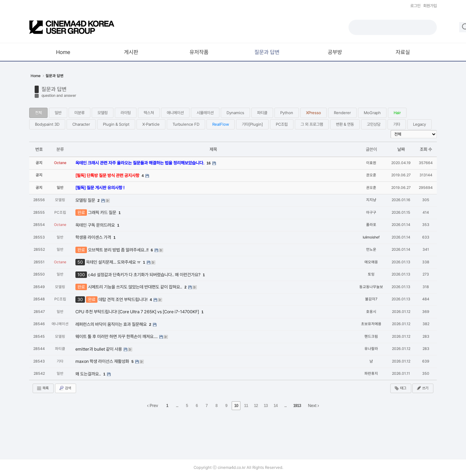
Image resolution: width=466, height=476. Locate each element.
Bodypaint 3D (47, 124)
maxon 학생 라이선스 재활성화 (103, 361)
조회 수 (426, 149)
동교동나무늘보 (371, 287)
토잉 (371, 274)
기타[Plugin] (252, 124)
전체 (38, 113)
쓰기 (422, 388)
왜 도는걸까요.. (89, 374)
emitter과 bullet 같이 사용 (99, 349)
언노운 (371, 250)
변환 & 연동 (345, 124)
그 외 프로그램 (312, 124)
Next (313, 406)
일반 (58, 113)
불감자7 (371, 299)
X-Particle (151, 124)
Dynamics (235, 113)
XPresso (313, 113)
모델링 (103, 113)
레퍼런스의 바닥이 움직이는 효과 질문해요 (112, 324)
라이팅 (126, 113)
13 (265, 406)
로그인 (415, 6)
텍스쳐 (149, 113)
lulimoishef (371, 237)
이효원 (371, 163)
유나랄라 (371, 349)
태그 (400, 388)
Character (81, 124)
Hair (397, 113)
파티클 (262, 113)
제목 (213, 149)
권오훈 (371, 175)
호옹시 (371, 312)
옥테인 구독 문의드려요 (96, 225)
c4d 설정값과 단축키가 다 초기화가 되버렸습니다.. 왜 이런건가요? (145, 275)
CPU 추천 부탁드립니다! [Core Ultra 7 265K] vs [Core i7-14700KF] (138, 312)
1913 (297, 406)
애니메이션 (175, 113)
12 (256, 406)
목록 (42, 388)
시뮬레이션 (205, 113)
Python (287, 113)
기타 (397, 124)
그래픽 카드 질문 (103, 213)
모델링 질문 (86, 200)
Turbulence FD (186, 124)
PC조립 (282, 124)
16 (209, 163)
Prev (153, 406)
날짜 (401, 149)
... (177, 406)
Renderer (342, 113)
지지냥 (371, 200)
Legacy (419, 124)
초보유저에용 (371, 324)
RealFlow (221, 124)
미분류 (79, 113)
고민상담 (374, 124)
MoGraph (372, 113)
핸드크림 (371, 337)
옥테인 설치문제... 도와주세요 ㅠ (114, 262)
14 (275, 406)
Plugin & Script (116, 124)
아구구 (371, 213)
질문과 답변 (54, 89)
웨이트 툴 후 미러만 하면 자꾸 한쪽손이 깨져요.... (117, 337)
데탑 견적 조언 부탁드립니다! (123, 299)
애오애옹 (371, 262)
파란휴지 (371, 374)
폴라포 (371, 225)
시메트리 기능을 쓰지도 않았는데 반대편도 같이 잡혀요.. (136, 287)
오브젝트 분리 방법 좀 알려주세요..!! (119, 250)
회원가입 (430, 6)
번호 (39, 149)
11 (246, 406)
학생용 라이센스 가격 (94, 237)
